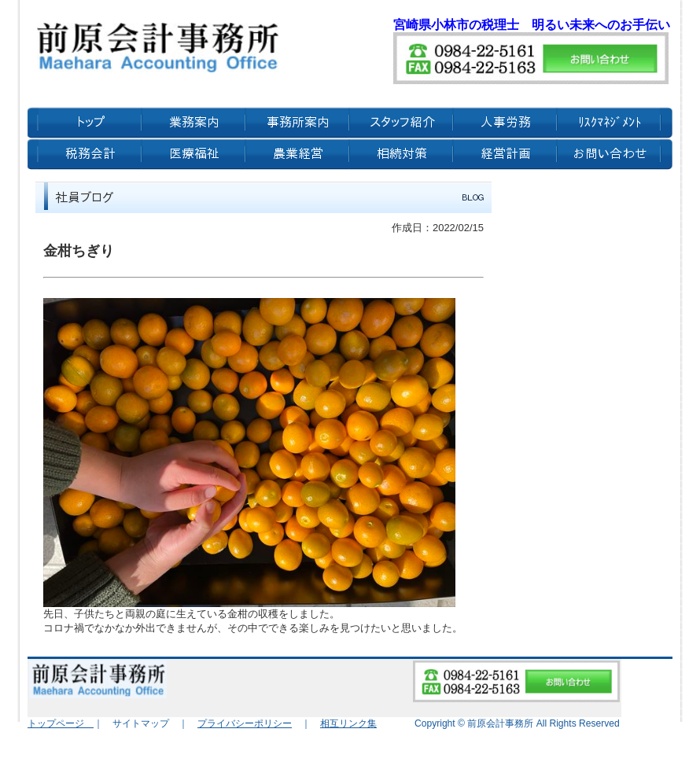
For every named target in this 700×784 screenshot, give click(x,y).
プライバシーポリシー (245, 723)
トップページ (61, 723)
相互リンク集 (348, 723)
